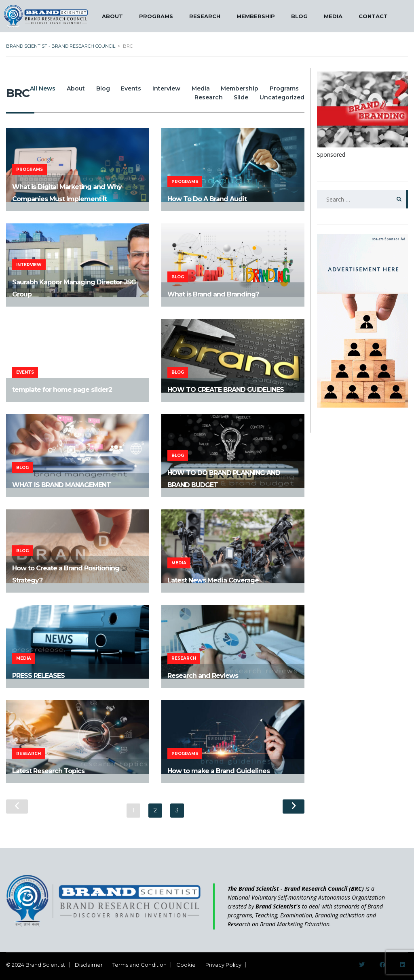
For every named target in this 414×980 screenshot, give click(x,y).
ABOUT (112, 16)
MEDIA (333, 16)
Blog (128, 88)
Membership (278, 88)
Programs (158, 97)
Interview (198, 88)
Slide (238, 97)
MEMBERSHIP (256, 16)
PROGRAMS (156, 16)
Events (160, 88)
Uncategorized (282, 97)
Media (236, 88)
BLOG (299, 16)
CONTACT (373, 16)
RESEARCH (205, 16)
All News (61, 88)
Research (202, 97)
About (98, 88)
